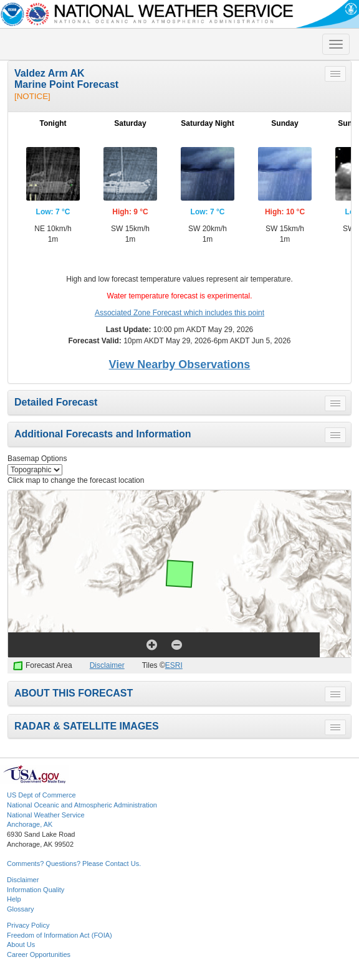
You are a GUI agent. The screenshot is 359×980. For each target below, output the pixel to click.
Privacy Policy (28, 925)
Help (14, 899)
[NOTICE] (32, 96)
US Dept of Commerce (41, 795)
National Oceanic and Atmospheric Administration (82, 805)
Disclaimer (107, 665)
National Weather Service (46, 815)
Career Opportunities (39, 954)
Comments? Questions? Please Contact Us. (74, 863)
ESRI (174, 665)
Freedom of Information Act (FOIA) (60, 935)
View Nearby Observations (180, 364)
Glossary (20, 909)
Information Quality (36, 890)
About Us (21, 944)
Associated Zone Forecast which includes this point (179, 313)
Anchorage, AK (30, 824)
